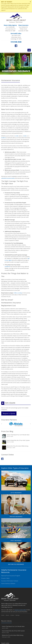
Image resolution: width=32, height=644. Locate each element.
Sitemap (17, 615)
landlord (3, 138)
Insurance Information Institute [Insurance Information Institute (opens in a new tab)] (10, 581)
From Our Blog (7, 431)
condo (17, 136)
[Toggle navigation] (29, 50)
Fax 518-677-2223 (16, 36)
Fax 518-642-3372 (23, 28)
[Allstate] (16, 424)
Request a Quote (9, 413)
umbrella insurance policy (8, 178)
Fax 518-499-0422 (10, 28)
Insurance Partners (9, 420)
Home (3, 615)
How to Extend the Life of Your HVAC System (16, 442)
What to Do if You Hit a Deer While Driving (16, 447)
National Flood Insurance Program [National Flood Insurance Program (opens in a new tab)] (11, 576)
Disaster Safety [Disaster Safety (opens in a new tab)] (5, 578)
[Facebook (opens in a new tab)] (16, 46)
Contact (12, 615)
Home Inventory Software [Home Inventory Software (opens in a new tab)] (8, 583)
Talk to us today (18, 293)
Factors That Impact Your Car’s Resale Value (16, 436)
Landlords (7, 266)
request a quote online (20, 610)
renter (25, 136)
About (7, 615)
